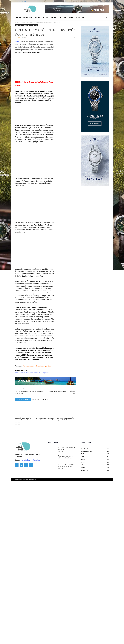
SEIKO (82, 616)
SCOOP (46, 18)
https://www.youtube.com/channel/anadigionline (32, 535)
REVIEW (38, 18)
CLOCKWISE (28, 18)
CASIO (82, 618)
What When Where (77, 18)
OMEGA (18, 25)
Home (18, 18)
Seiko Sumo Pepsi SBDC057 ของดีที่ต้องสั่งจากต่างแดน (66, 628)
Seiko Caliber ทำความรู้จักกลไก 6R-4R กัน (67, 611)
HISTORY (63, 18)
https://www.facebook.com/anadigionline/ (37, 528)
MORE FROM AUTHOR (40, 562)
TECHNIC (54, 18)
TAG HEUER (84, 632)
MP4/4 (19, 38)
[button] (107, 18)
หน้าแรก (17, 22)
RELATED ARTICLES (23, 562)
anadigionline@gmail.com (32, 622)
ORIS (82, 627)
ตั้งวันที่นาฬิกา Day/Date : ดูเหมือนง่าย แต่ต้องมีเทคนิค (66, 619)
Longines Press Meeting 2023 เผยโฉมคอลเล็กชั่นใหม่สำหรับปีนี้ (29, 554)
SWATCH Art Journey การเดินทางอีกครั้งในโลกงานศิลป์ (63, 554)
